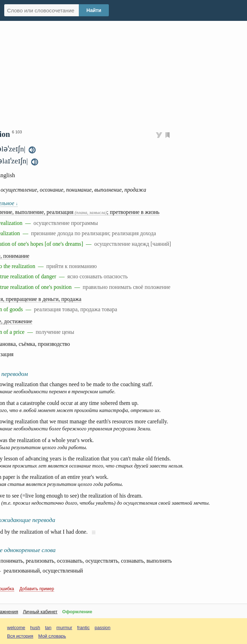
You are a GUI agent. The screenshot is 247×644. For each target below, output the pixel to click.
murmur (64, 628)
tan (48, 628)
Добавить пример (37, 589)
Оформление (77, 612)
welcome (16, 628)
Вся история (20, 636)
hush (35, 628)
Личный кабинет (40, 612)
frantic (83, 628)
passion (103, 628)
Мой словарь (52, 636)
